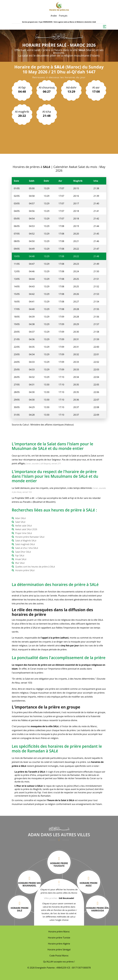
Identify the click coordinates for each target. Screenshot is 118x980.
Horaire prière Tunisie (59, 938)
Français (63, 16)
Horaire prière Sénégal (59, 950)
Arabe (54, 16)
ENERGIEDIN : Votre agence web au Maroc (59, 22)
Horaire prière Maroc (59, 932)
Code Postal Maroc (59, 956)
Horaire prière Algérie (59, 944)
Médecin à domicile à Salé (86, 22)
